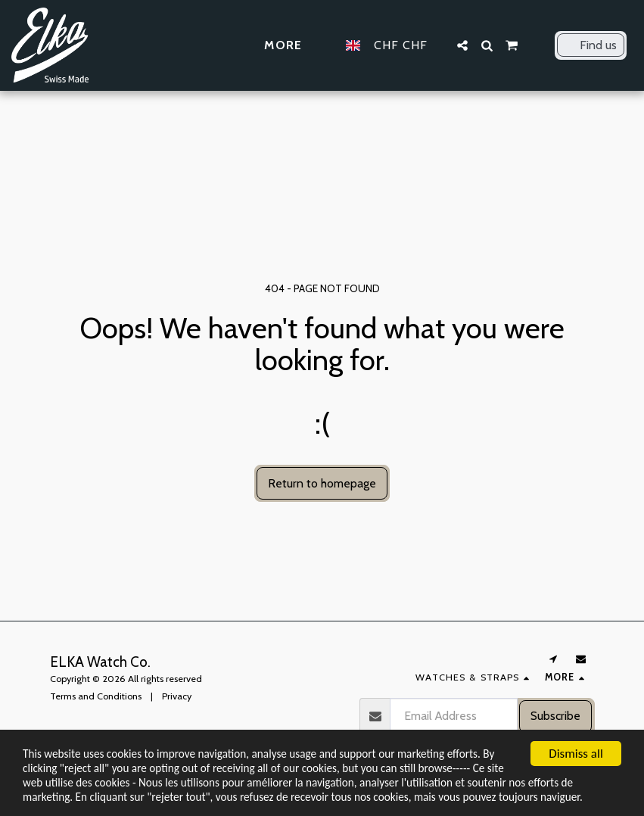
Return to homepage (322, 483)
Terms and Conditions (96, 696)
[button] (462, 45)
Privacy (177, 696)
